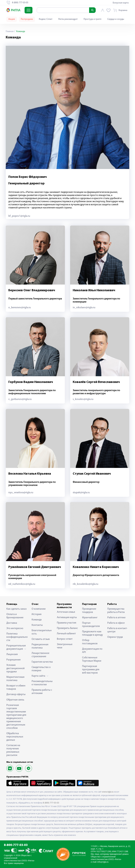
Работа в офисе (116, 623)
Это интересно (15, 628)
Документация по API (92, 651)
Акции (12, 19)
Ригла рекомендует (68, 19)
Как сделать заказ (16, 609)
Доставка (12, 623)
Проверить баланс (67, 628)
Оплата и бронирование (15, 616)
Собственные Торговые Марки (92, 659)
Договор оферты (16, 694)
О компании (39, 609)
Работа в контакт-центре (117, 630)
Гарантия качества (42, 662)
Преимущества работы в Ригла (116, 611)
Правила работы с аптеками (42, 692)
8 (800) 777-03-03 (51, 803)
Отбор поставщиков (90, 642)
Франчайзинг (90, 618)
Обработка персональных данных (15, 737)
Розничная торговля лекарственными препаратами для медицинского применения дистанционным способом (16, 717)
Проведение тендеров (89, 611)
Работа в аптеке (116, 618)
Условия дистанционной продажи (15, 668)
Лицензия (12, 654)
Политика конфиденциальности (17, 637)
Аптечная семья (66, 612)
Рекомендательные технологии (42, 683)
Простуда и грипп (92, 19)
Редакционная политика (40, 646)
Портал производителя (91, 625)
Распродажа (27, 19)
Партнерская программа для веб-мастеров (91, 670)
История (37, 614)
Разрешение (14, 660)
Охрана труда (115, 637)
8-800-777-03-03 (16, 845)
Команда (37, 620)
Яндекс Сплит (46, 19)
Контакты (37, 625)
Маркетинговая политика (15, 679)
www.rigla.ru (108, 792)
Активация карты (67, 617)
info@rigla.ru (103, 862)
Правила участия (67, 623)
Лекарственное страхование (40, 655)
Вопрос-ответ (65, 639)
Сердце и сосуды (116, 19)
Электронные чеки (65, 646)
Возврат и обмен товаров (16, 687)
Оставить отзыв (41, 639)
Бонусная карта (121, 3)
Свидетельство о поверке (41, 669)
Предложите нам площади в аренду (92, 633)
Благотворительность (42, 632)
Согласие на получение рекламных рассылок (13, 750)
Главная (10, 31)
